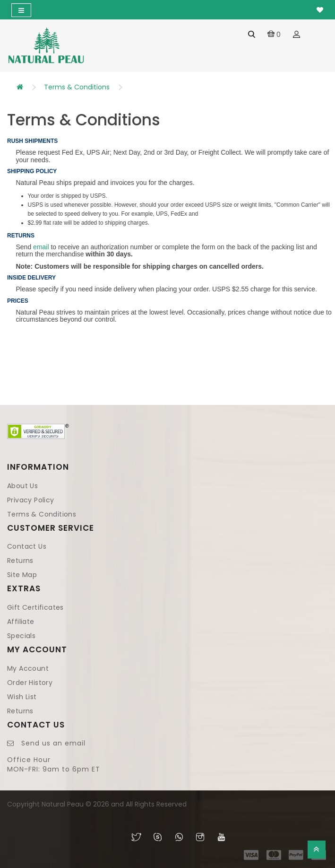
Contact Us (27, 546)
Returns (20, 561)
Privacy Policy (31, 500)
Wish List (22, 697)
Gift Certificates (35, 607)
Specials (21, 636)
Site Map (22, 575)
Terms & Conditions (77, 87)
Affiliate (21, 622)
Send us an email (53, 743)
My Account (28, 668)
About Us (22, 486)
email (41, 247)
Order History (30, 683)
